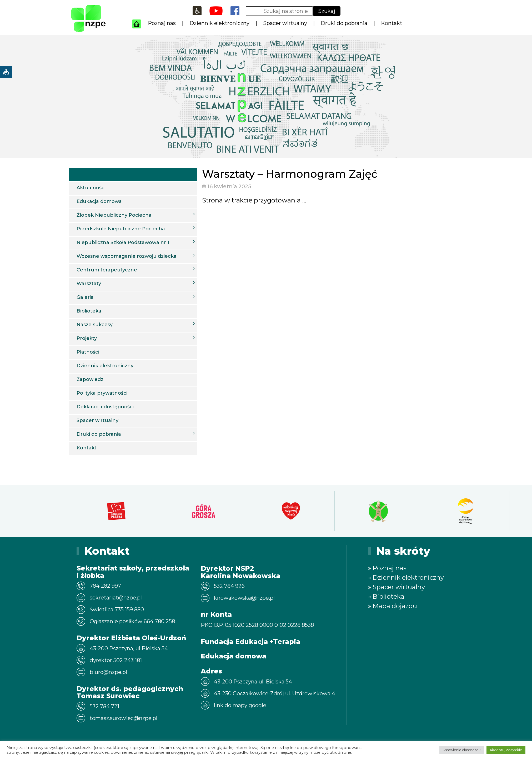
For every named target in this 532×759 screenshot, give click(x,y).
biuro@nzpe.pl (108, 672)
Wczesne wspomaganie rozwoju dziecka (136, 256)
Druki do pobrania (344, 23)
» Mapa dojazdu (393, 606)
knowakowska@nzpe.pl (244, 598)
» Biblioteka (386, 596)
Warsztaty (136, 283)
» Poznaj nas (387, 568)
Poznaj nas (162, 23)
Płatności (88, 352)
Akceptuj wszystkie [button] (506, 750)
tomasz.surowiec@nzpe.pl (124, 718)
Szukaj (327, 11)
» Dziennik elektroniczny (406, 577)
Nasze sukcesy (136, 324)
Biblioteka (89, 311)
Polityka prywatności (102, 393)
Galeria (136, 297)
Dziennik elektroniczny (219, 23)
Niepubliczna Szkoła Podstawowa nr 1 (136, 242)
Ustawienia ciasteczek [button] (462, 750)
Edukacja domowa (99, 201)
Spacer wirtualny (285, 23)
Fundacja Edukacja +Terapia (250, 642)
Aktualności (91, 188)
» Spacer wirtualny (397, 587)
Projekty (136, 338)
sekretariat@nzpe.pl (116, 598)
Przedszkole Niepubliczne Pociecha (136, 229)
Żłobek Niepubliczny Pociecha (136, 215)
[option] (116, 511)
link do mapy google (240, 705)
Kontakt (392, 23)
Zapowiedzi (91, 379)
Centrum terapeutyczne (136, 270)
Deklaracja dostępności (105, 407)
